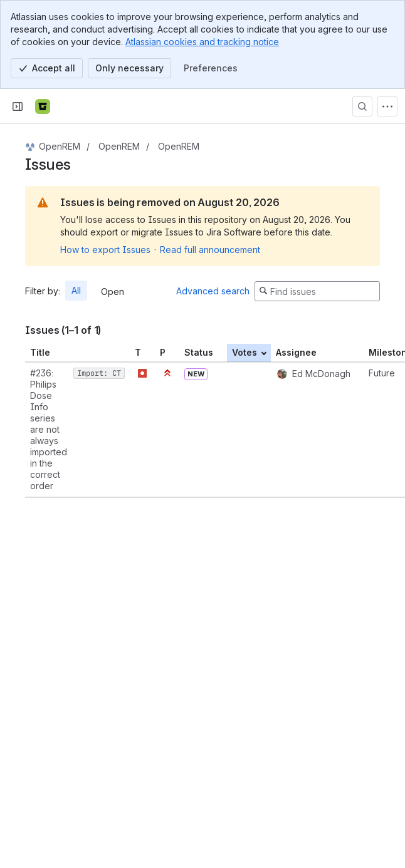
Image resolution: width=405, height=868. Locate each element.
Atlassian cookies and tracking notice (202, 42)
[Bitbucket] (43, 106)
